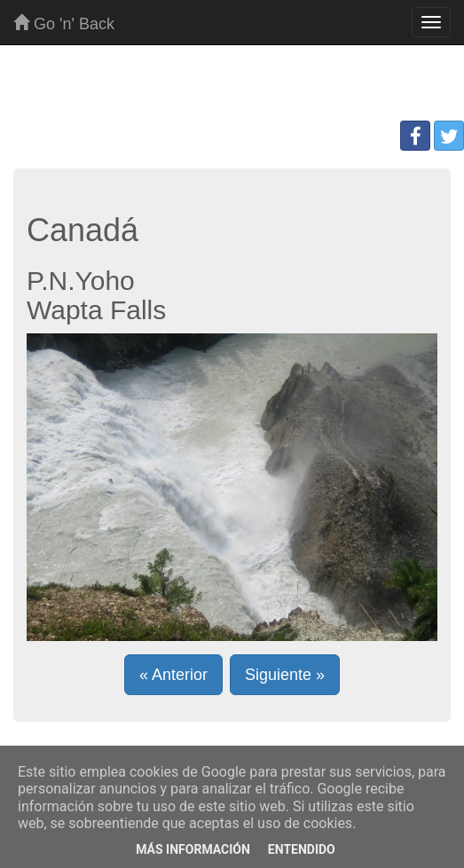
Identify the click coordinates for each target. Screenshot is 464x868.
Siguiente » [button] (285, 675)
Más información (193, 849)
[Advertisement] (232, 90)
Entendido (302, 849)
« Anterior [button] (173, 675)
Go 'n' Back (64, 23)
